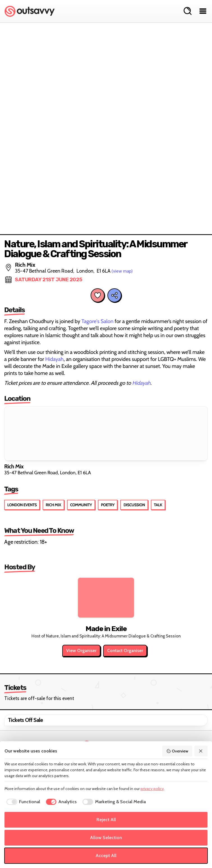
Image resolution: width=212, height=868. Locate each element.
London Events (22, 505)
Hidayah (54, 359)
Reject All (106, 820)
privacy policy (152, 789)
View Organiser (81, 651)
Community (81, 505)
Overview (177, 751)
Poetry (108, 505)
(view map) (122, 271)
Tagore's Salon (97, 321)
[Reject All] (201, 751)
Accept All (106, 856)
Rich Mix (53, 505)
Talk (158, 505)
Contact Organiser (125, 651)
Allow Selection (106, 838)
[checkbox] (22, 802)
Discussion (134, 505)
